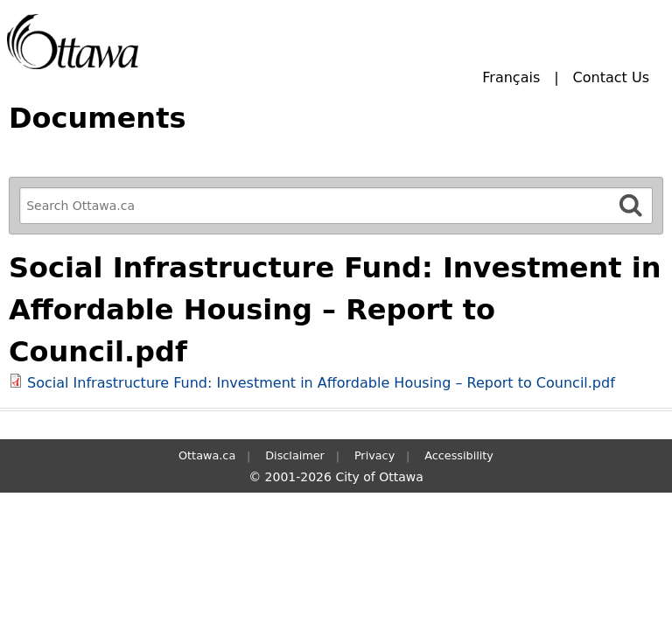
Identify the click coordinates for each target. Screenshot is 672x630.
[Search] (631, 205)
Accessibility (459, 455)
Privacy (374, 455)
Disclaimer (295, 455)
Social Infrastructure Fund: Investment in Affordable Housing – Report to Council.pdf (321, 383)
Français (511, 77)
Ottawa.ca (207, 455)
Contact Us (611, 77)
